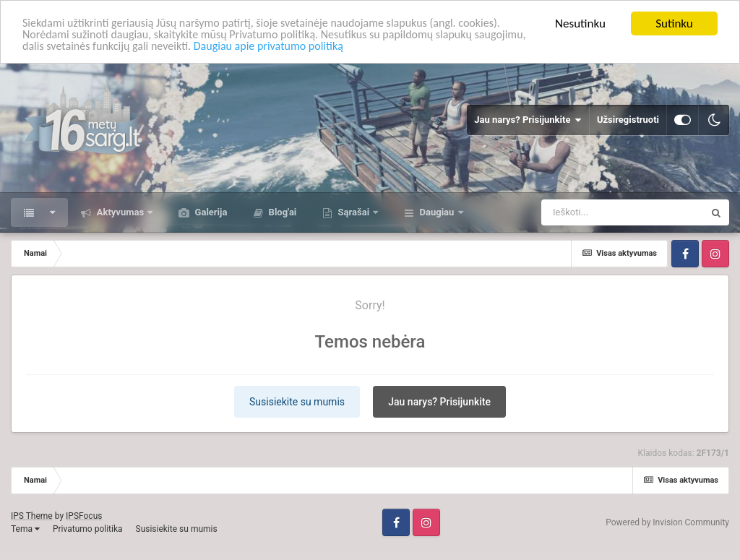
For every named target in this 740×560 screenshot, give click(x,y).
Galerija (210, 212)
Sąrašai (353, 212)
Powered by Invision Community (667, 522)
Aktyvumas (120, 212)
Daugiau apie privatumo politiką (340, 49)
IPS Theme (32, 516)
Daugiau (436, 212)
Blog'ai (281, 212)
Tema (25, 529)
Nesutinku (580, 23)
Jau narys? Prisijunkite (528, 120)
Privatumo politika (88, 529)
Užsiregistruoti (628, 120)
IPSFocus (84, 516)
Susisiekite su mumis (297, 402)
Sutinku (674, 23)
